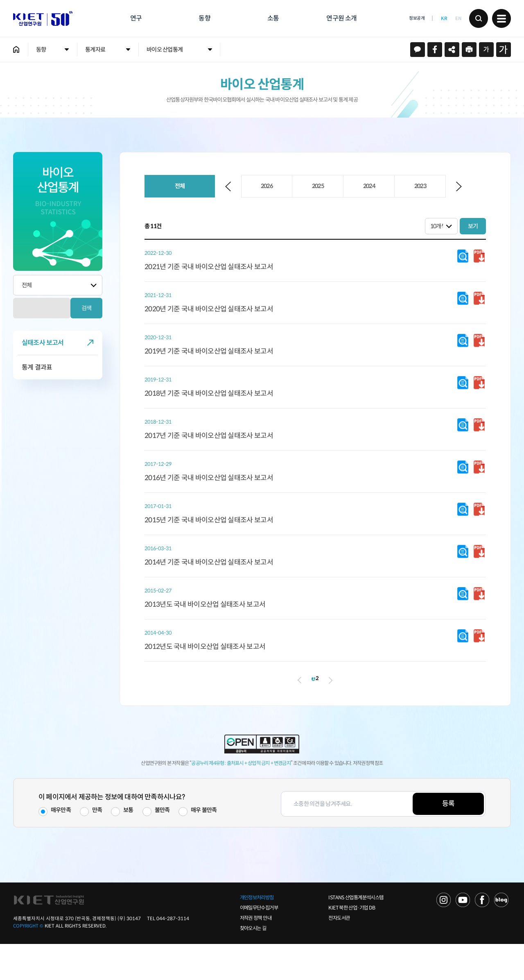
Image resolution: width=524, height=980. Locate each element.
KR (444, 18)
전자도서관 (339, 954)
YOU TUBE (463, 936)
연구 (136, 18)
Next (459, 186)
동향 (204, 18)
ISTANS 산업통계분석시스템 (356, 934)
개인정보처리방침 (257, 934)
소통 (273, 18)
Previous (228, 186)
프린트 (469, 50)
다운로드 (463, 256)
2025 (318, 186)
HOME (16, 50)
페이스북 (435, 50)
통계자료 (95, 50)
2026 (267, 186)
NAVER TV (444, 936)
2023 (420, 186)
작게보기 (486, 50)
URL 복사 (452, 50)
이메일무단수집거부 (259, 944)
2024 (369, 186)
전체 (180, 186)
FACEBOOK (482, 936)
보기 (473, 226)
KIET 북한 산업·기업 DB (352, 944)
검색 (479, 18)
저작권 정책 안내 (256, 954)
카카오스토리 (418, 50)
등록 (448, 840)
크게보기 (504, 50)
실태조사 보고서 (43, 343)
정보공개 (417, 18)
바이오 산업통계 (165, 50)
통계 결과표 (37, 367)
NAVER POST (501, 936)
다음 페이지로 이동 (345, 710)
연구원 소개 (341, 18)
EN (458, 18)
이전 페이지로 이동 (285, 710)
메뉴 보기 (501, 18)
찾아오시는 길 (253, 964)
